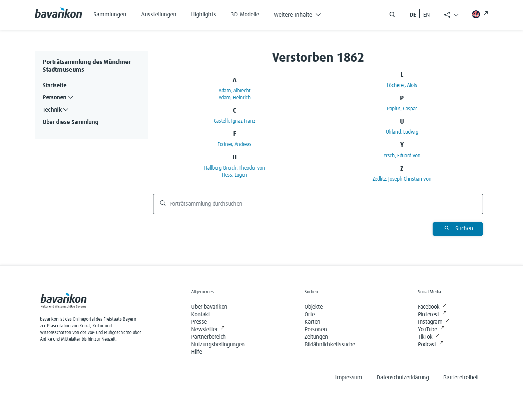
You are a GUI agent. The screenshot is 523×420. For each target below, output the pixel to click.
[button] (302, 13)
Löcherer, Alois (402, 85)
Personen (316, 330)
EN (427, 15)
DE (413, 15)
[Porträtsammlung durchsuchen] (318, 204)
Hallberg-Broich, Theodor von (235, 168)
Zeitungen (316, 337)
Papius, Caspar (402, 109)
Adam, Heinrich (235, 98)
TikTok (429, 337)
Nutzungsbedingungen (218, 345)
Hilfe (196, 352)
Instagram (434, 322)
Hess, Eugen (234, 175)
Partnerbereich (208, 337)
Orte (310, 315)
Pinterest (432, 315)
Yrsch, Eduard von (402, 156)
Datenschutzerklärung (403, 378)
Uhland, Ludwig (402, 132)
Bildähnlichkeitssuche (330, 345)
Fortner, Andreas (234, 144)
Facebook (432, 307)
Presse (199, 322)
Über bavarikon (209, 307)
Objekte (314, 307)
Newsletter (208, 330)
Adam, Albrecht (234, 91)
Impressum (349, 378)
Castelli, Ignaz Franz (234, 121)
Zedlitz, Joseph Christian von (402, 179)
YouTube (431, 330)
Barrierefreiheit (461, 378)
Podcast (430, 345)
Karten (313, 322)
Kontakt (200, 315)
